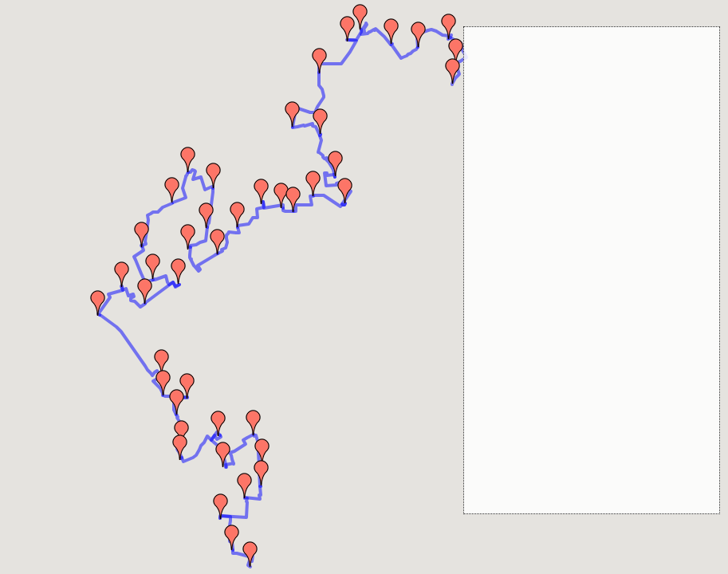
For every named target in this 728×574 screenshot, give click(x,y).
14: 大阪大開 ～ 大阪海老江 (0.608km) (571, 265)
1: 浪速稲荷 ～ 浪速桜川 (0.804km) (563, 57)
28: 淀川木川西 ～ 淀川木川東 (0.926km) (576, 503)
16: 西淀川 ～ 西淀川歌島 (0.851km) (566, 295)
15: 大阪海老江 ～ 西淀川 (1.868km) (566, 280)
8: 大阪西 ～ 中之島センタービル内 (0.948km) (589, 161)
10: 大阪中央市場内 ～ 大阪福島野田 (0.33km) (589, 205)
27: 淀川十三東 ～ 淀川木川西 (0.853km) (576, 488)
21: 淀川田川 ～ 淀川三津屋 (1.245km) (571, 369)
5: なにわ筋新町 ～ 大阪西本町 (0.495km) (579, 116)
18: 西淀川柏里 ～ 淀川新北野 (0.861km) (576, 324)
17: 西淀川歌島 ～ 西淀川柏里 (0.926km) (576, 310)
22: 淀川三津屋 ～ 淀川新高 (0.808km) (571, 384)
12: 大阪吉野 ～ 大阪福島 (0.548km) (566, 236)
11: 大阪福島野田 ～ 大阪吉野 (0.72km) (574, 220)
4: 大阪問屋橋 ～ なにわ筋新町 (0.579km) (579, 102)
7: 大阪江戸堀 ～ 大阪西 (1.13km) (561, 146)
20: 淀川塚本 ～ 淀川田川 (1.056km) (566, 354)
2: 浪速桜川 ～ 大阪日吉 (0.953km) (563, 71)
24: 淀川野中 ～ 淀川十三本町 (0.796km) (576, 413)
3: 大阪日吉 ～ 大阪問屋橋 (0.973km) (569, 86)
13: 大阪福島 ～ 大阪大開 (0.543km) (566, 250)
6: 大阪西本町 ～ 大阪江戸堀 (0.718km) (574, 131)
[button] (250, 554)
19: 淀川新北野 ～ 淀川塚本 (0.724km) (571, 339)
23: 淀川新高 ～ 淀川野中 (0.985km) (566, 399)
